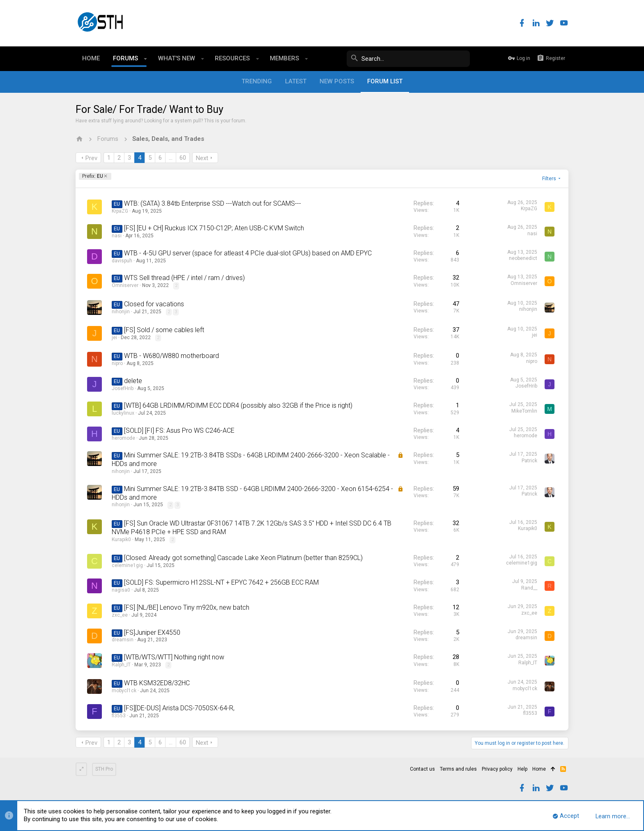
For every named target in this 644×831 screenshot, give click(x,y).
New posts (337, 81)
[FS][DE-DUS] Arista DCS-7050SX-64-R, (179, 708)
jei (114, 337)
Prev (91, 158)
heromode (123, 438)
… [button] (171, 158)
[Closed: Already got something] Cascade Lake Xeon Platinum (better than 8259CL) (243, 558)
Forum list (385, 81)
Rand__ (529, 588)
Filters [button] (549, 179)
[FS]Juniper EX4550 (152, 632)
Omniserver (125, 285)
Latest (296, 81)
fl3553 (119, 716)
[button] (146, 59)
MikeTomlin (524, 411)
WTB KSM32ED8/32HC (157, 683)
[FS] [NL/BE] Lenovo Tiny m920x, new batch (187, 607)
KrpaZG (120, 211)
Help (522, 769)
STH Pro (104, 769)
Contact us (422, 769)
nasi (117, 236)
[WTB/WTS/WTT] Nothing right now (174, 657)
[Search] (408, 59)
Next (202, 158)
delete (133, 381)
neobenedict (523, 258)
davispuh (122, 261)
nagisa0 (121, 590)
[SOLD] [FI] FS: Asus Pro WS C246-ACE (179, 430)
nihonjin (121, 312)
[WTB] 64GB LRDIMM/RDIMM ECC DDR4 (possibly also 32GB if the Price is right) (238, 405)
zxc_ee (120, 615)
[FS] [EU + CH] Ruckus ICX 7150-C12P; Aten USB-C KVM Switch (214, 228)
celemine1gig (127, 565)
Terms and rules (458, 769)
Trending (257, 81)
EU (93, 176)
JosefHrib (123, 388)
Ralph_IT (121, 665)
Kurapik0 (121, 539)
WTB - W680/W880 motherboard (171, 356)
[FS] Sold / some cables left (164, 330)
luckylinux (123, 413)
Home (539, 769)
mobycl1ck (124, 691)
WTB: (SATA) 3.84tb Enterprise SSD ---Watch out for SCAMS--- (213, 203)
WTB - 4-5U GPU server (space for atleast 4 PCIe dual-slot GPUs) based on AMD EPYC (248, 253)
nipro (117, 363)
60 (183, 158)
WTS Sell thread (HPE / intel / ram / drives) (184, 278)
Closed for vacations (154, 304)
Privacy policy (497, 769)
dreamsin (123, 640)
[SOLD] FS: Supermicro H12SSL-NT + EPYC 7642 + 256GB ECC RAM (221, 582)
